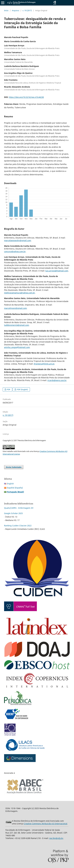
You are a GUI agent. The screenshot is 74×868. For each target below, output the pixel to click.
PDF (8, 389)
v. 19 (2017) (27, 10)
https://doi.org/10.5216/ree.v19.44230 (26, 97)
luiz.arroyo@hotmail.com (57, 271)
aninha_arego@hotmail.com (17, 347)
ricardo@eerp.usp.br (57, 380)
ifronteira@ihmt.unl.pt (44, 364)
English (10, 484)
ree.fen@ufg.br (56, 838)
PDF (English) (22, 389)
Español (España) (15, 488)
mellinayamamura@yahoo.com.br (20, 293)
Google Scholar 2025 (13, 513)
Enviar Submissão (14, 467)
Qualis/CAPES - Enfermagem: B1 (19, 508)
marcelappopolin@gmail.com (18, 240)
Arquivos (15, 10)
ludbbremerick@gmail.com (17, 325)
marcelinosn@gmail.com (15, 308)
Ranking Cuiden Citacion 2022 (18, 526)
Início (6, 10)
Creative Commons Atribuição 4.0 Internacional (46, 824)
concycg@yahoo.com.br (15, 251)
